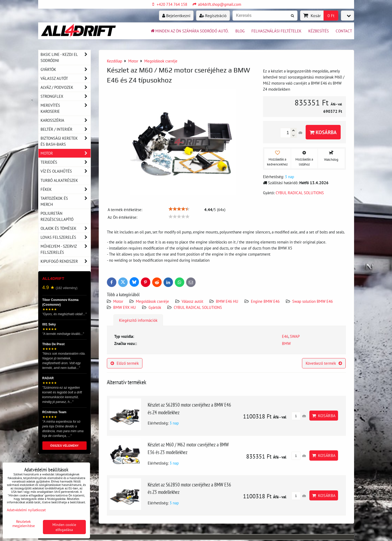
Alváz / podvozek (66, 87)
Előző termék (125, 363)
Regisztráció (213, 16)
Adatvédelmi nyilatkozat (26, 510)
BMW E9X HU (125, 307)
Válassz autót (192, 301)
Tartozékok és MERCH (66, 201)
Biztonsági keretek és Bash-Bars (66, 141)
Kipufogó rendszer (66, 261)
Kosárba (323, 132)
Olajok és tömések (66, 228)
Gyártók (155, 307)
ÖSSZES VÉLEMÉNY (64, 446)
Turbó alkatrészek (59, 180)
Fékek (66, 189)
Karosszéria (66, 120)
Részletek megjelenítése (24, 524)
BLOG (240, 31)
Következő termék (324, 363)
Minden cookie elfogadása (64, 527)
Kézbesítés (319, 31)
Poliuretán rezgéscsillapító (57, 216)
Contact (344, 31)
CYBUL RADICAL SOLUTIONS (198, 307)
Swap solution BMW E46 (312, 301)
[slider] (179, 209)
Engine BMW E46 (265, 301)
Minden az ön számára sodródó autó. (189, 31)
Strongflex (66, 96)
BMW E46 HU (227, 301)
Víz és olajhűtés (66, 171)
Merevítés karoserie (66, 108)
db (299, 416)
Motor (118, 301)
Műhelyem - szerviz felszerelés (66, 249)
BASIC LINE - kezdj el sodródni (66, 57)
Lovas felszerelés (66, 237)
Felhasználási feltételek (276, 31)
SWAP (295, 336)
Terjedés (66, 162)
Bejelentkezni (176, 16)
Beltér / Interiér (66, 129)
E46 (285, 336)
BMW (286, 343)
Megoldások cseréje (152, 301)
